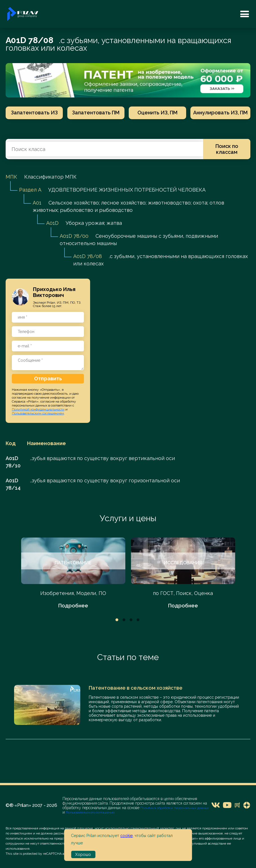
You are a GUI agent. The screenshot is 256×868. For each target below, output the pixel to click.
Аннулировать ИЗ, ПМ (220, 113)
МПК (11, 177)
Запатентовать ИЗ (33, 113)
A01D (52, 224)
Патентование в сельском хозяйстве (136, 688)
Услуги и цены (128, 519)
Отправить (48, 379)
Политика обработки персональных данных (174, 809)
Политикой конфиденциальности (38, 410)
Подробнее (73, 606)
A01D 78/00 (74, 237)
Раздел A (30, 190)
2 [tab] (124, 620)
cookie (126, 836)
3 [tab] (131, 620)
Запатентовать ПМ (94, 113)
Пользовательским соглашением (38, 414)
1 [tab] (117, 620)
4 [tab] (138, 620)
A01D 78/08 (88, 257)
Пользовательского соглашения (90, 813)
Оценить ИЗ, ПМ (156, 113)
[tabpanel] (73, 574)
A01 (37, 203)
